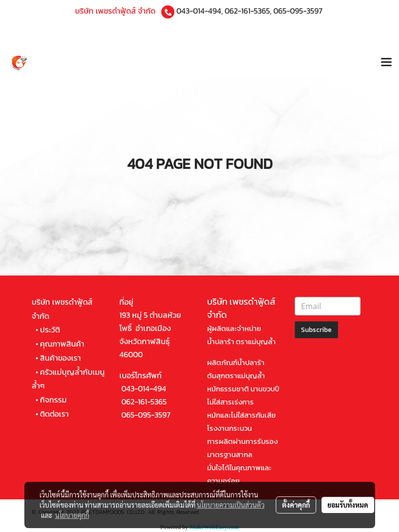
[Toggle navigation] (386, 63)
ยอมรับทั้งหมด (348, 505)
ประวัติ (50, 330)
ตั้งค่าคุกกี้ (296, 505)
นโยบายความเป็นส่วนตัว (231, 505)
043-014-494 (199, 11)
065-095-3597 (298, 11)
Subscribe (316, 330)
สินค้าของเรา (60, 358)
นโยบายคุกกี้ (72, 515)
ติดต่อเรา (54, 414)
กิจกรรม (53, 400)
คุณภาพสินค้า (62, 344)
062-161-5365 (247, 11)
